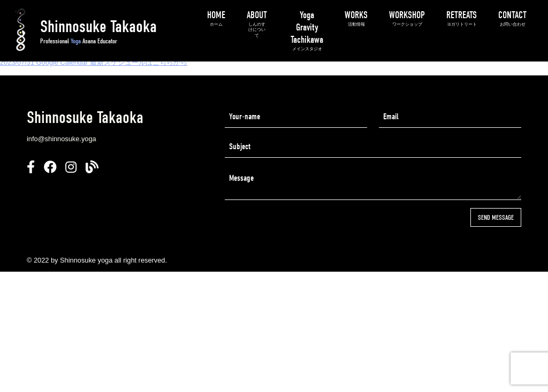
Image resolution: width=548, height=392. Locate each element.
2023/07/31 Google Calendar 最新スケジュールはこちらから (94, 62)
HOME (216, 18)
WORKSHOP (407, 18)
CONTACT (512, 18)
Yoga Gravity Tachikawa (307, 31)
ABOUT (257, 24)
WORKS (356, 18)
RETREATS (462, 18)
